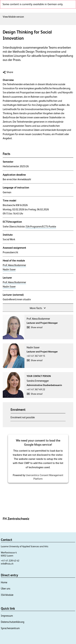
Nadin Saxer (9, 270)
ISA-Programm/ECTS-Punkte (41, 227)
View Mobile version (13, 17)
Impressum (7, 616)
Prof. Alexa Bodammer (14, 265)
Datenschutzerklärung (13, 622)
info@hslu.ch (7, 564)
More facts (38, 308)
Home (4, 582)
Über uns (6, 589)
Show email (37, 327)
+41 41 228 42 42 (10, 561)
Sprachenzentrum (10, 628)
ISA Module (7, 595)
